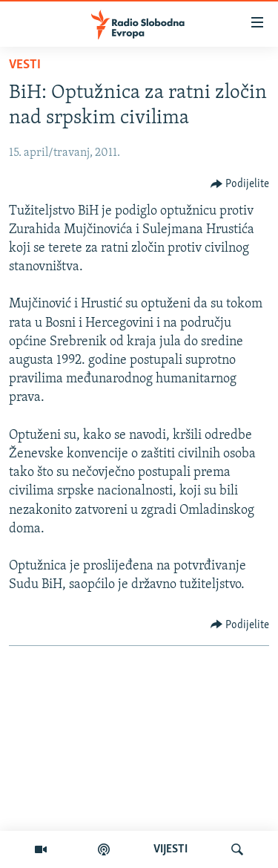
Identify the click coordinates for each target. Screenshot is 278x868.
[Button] (240, 184)
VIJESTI (171, 849)
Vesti (25, 65)
